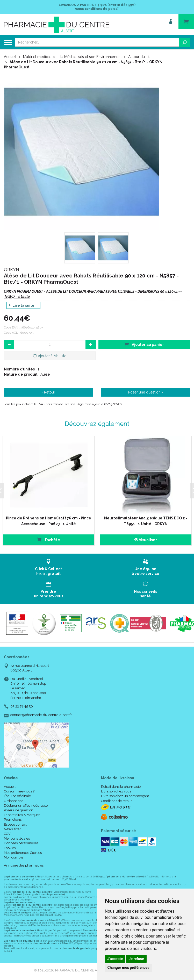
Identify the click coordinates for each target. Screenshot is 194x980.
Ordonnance (14, 801)
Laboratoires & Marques (22, 815)
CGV (7, 834)
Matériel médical (37, 57)
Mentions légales (17, 838)
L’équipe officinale (17, 796)
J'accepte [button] (115, 959)
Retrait (49, 567)
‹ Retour (48, 392)
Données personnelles (21, 843)
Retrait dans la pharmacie (121, 787)
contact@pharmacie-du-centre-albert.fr (41, 715)
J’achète (49, 539)
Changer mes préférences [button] (128, 968)
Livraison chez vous (116, 791)
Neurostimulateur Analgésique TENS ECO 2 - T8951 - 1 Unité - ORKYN (146, 521)
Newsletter (12, 829)
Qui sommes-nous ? (19, 791)
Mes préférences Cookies (23, 853)
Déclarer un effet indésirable (26, 806)
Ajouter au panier (144, 344)
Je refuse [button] (136, 959)
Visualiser (146, 540)
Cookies (10, 848)
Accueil (10, 57)
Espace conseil (15, 824)
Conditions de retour (116, 801)
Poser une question (19, 810)
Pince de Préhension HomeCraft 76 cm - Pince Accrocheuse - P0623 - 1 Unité (49, 521)
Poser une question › (146, 392)
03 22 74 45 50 (22, 706)
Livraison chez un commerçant (125, 796)
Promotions (13, 820)
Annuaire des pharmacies (24, 865)
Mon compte (14, 857)
